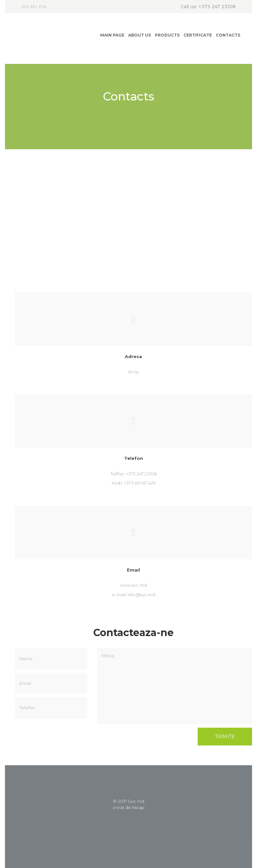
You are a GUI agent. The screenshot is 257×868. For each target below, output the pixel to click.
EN (43, 7)
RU (34, 7)
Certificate (198, 35)
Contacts (228, 35)
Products (167, 35)
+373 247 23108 (217, 7)
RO (25, 7)
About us (140, 35)
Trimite (225, 737)
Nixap (138, 807)
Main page (112, 35)
